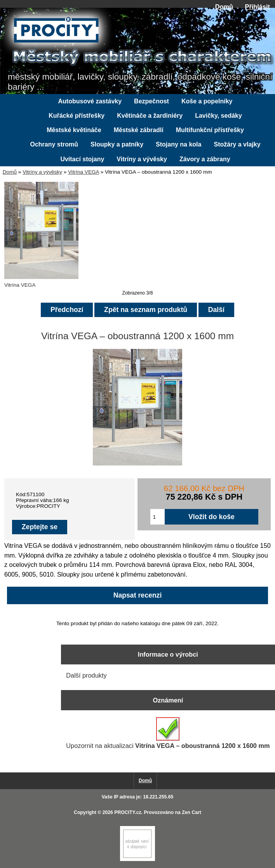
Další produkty (86, 675)
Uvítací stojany (82, 159)
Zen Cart (191, 812)
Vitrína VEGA (84, 172)
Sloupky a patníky (117, 144)
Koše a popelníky (207, 101)
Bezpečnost (151, 101)
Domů (224, 7)
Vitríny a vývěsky (42, 172)
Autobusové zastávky (90, 101)
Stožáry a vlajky (237, 144)
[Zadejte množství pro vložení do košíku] (158, 517)
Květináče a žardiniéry (150, 116)
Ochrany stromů (54, 144)
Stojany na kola (178, 144)
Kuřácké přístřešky (77, 116)
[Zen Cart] (137, 859)
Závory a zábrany (205, 159)
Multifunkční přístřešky (210, 130)
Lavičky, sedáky (218, 116)
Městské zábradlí (139, 130)
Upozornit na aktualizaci (168, 733)
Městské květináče (74, 130)
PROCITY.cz (128, 812)
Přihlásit (258, 7)
